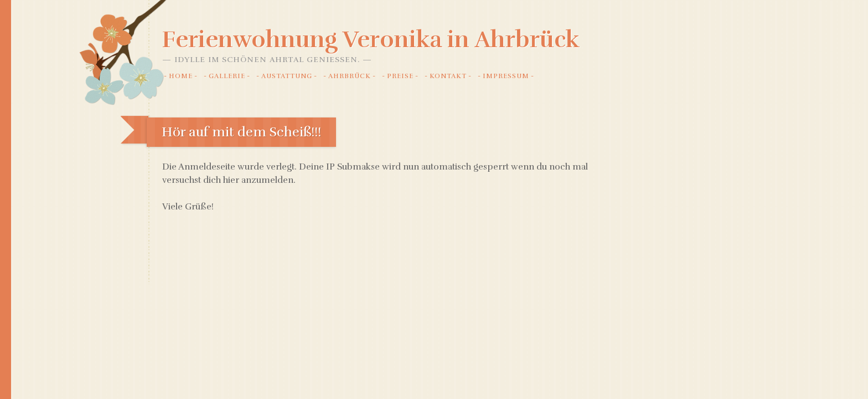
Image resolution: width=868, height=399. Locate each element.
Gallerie (227, 76)
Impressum (506, 76)
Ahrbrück (350, 76)
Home (181, 76)
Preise (400, 76)
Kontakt (448, 76)
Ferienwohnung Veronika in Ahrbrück (371, 39)
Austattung (287, 76)
